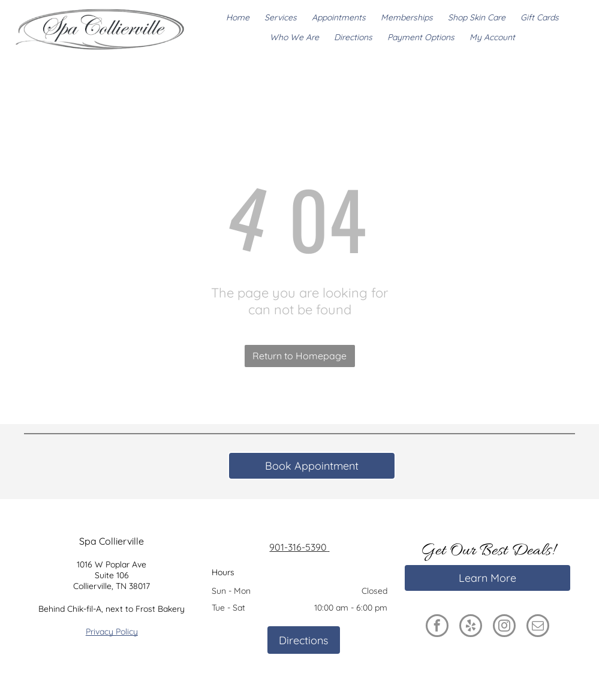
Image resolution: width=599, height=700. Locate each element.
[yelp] (471, 627)
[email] (538, 627)
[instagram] (504, 627)
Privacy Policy (112, 632)
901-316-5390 (299, 547)
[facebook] (437, 627)
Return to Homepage (299, 356)
